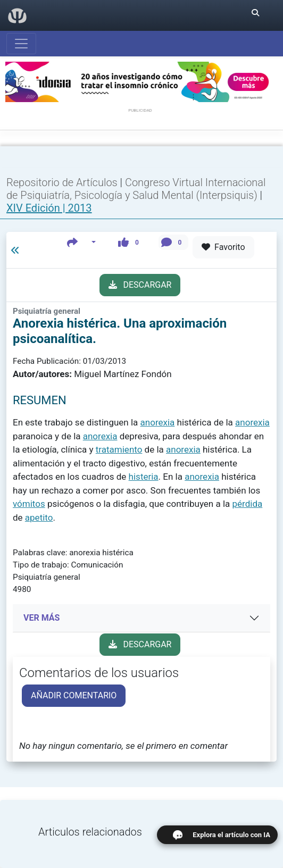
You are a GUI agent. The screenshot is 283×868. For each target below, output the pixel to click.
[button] (82, 242)
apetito (39, 518)
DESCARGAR (140, 285)
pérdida (248, 504)
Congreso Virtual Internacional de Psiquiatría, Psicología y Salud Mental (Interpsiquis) (136, 189)
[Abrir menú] (21, 44)
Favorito (223, 247)
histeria (144, 477)
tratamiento (119, 449)
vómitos (29, 504)
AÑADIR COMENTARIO (74, 695)
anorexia (158, 422)
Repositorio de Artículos (62, 182)
